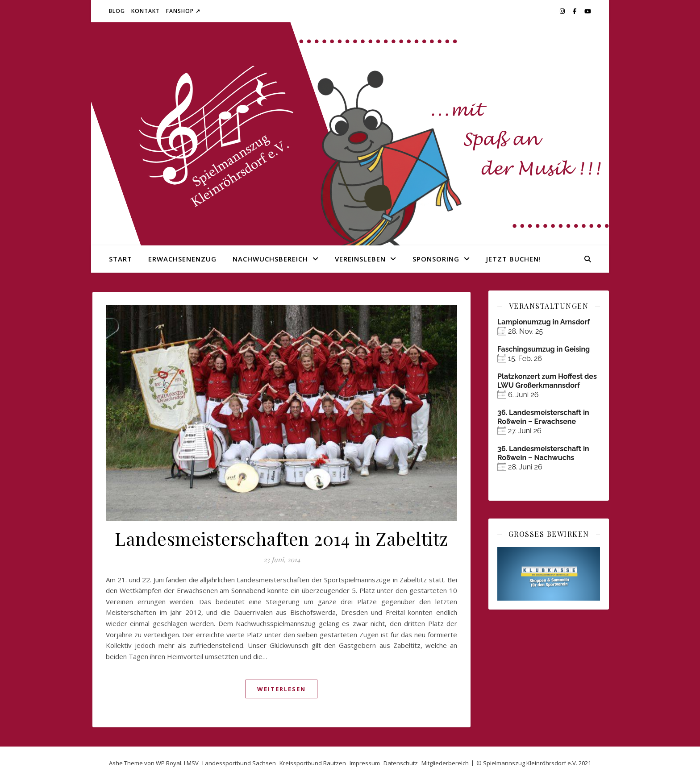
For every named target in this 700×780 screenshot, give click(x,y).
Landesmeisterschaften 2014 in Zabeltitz (281, 538)
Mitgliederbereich (445, 763)
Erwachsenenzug (182, 259)
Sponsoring (436, 259)
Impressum (365, 763)
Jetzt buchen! (514, 259)
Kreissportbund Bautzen (313, 763)
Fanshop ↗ (183, 11)
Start (121, 259)
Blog (117, 11)
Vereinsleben (360, 259)
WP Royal (169, 763)
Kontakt (146, 11)
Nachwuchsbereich (270, 259)
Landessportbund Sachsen (239, 763)
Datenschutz (401, 763)
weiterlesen (281, 689)
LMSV (191, 763)
